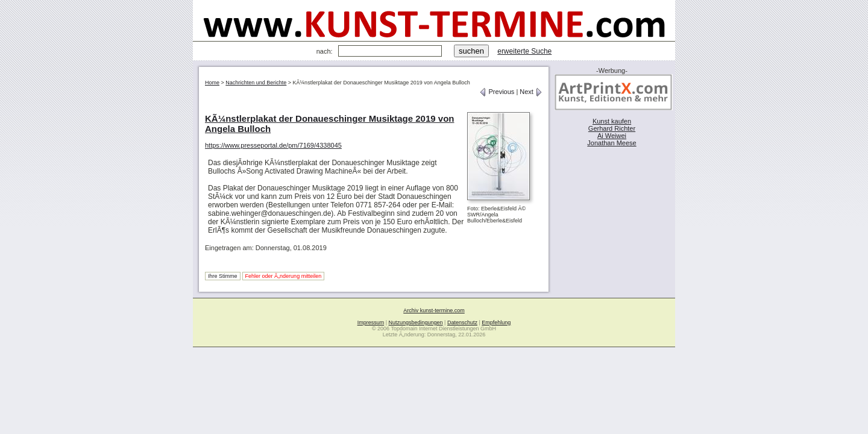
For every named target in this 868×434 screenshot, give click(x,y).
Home (212, 83)
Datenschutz (462, 322)
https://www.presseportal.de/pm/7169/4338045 (273, 145)
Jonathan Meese (612, 143)
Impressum (371, 322)
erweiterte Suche (524, 51)
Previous (497, 92)
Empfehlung (496, 322)
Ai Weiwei (612, 136)
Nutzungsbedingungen (416, 322)
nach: (325, 51)
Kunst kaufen (612, 121)
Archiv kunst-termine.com (434, 310)
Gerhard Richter (612, 128)
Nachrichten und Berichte (256, 83)
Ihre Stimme (223, 276)
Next (531, 92)
